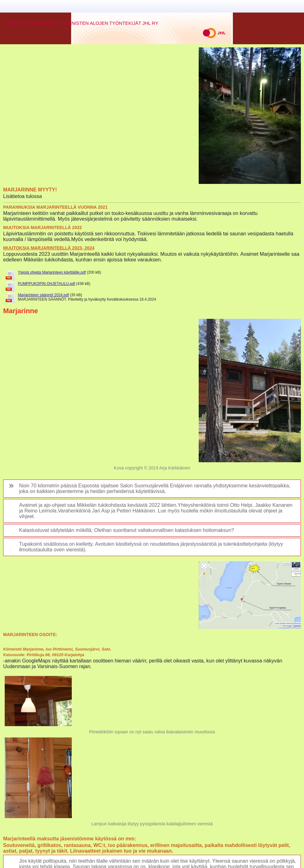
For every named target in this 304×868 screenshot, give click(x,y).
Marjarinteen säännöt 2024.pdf (43, 295)
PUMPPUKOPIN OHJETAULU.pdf (46, 284)
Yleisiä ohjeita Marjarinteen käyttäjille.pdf (52, 272)
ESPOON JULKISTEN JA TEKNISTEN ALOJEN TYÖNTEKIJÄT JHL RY (83, 23)
